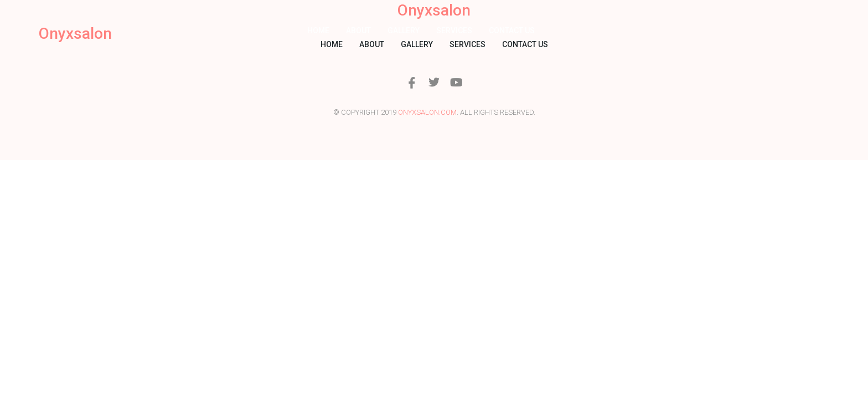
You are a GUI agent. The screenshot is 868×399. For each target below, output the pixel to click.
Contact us (512, 30)
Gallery (404, 30)
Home (318, 30)
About (358, 30)
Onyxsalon (75, 34)
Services (454, 30)
